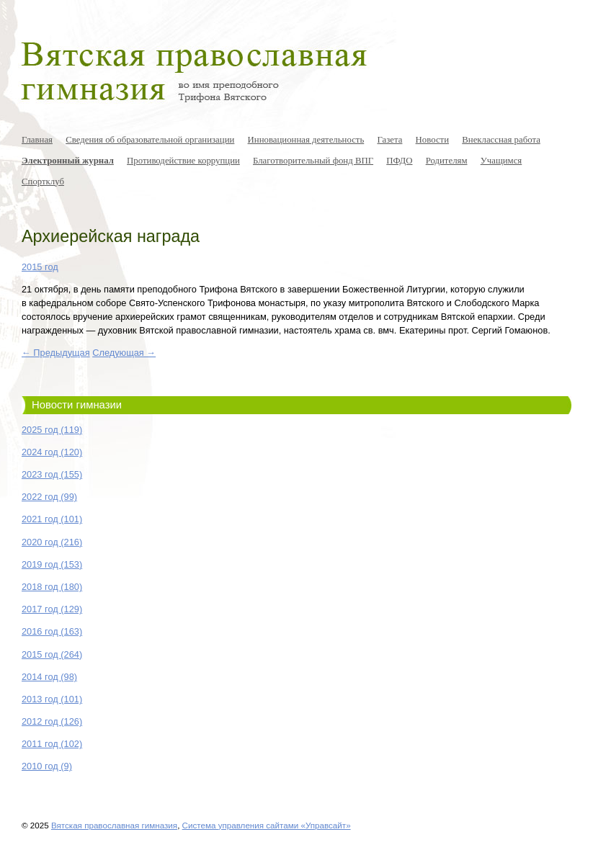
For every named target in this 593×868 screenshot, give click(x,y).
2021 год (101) (52, 519)
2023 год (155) (52, 474)
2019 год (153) (52, 564)
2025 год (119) (52, 430)
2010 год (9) (47, 766)
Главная (37, 140)
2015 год (40, 267)
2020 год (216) (52, 542)
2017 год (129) (52, 609)
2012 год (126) (52, 721)
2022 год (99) (49, 497)
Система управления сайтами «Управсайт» (267, 825)
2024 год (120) (52, 452)
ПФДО (399, 161)
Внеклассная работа (501, 140)
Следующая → (124, 353)
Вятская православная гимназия (114, 825)
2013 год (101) (52, 699)
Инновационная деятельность (306, 140)
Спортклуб (43, 182)
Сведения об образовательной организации (150, 140)
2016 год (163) (52, 631)
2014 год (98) (49, 677)
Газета (389, 140)
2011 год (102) (52, 744)
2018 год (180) (52, 587)
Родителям (447, 161)
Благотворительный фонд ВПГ (313, 161)
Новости (432, 140)
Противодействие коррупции (183, 161)
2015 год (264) (52, 654)
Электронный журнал (68, 161)
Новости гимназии (77, 405)
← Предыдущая (56, 353)
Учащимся (501, 161)
